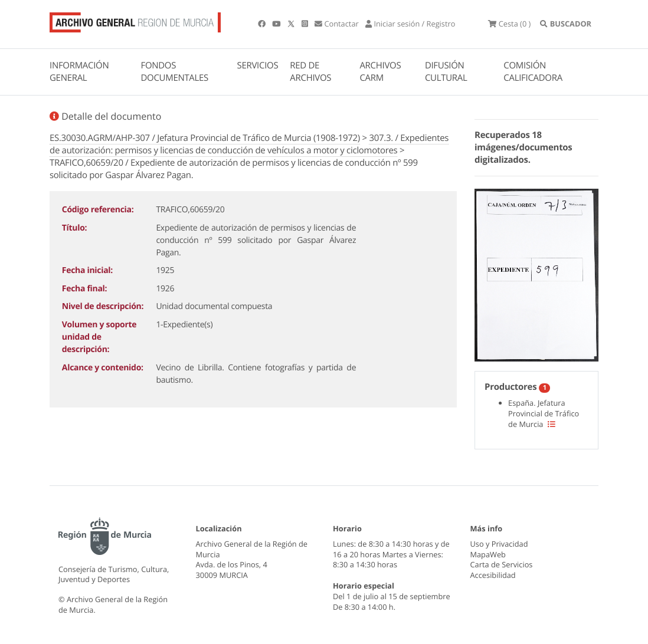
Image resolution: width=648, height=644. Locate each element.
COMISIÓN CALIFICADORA (533, 72)
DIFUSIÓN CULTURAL (446, 72)
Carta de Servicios (502, 564)
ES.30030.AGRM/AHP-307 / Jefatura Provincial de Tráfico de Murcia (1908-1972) (205, 138)
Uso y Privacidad (499, 544)
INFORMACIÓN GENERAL (79, 72)
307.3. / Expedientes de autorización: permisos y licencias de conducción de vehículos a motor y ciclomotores (249, 144)
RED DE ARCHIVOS (310, 72)
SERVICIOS (258, 65)
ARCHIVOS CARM (380, 72)
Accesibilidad (493, 575)
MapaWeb (488, 554)
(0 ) (509, 24)
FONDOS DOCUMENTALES (174, 72)
